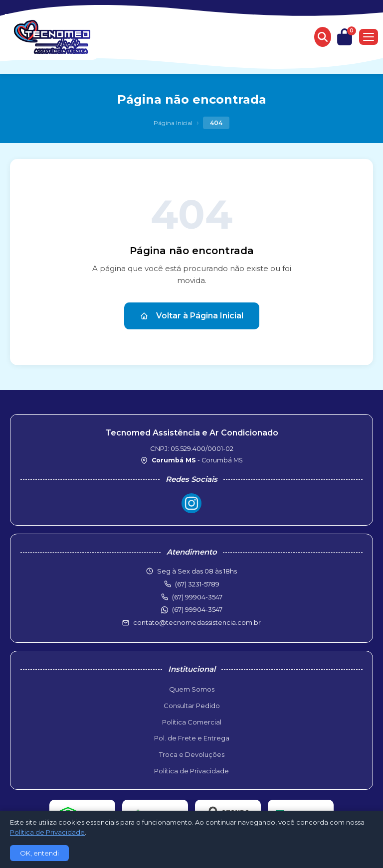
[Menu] (369, 37)
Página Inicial (173, 123)
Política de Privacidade (191, 771)
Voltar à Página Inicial (192, 316)
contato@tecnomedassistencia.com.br (197, 622)
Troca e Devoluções (192, 754)
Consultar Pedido (192, 706)
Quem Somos (192, 689)
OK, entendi (39, 853)
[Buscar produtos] (323, 37)
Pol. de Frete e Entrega (192, 738)
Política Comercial (192, 722)
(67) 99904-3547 (197, 609)
